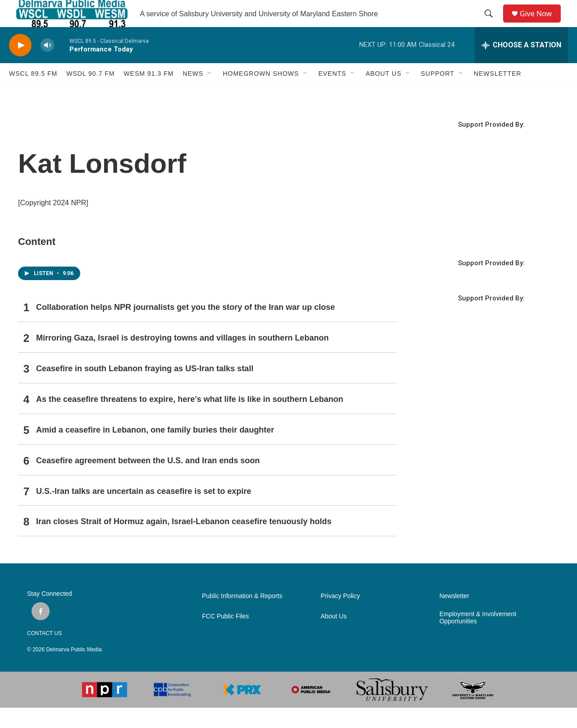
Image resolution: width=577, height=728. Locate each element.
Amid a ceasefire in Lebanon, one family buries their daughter (155, 450)
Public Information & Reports (242, 616)
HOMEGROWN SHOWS (261, 94)
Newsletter (454, 616)
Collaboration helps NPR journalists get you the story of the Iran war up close (185, 327)
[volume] (47, 66)
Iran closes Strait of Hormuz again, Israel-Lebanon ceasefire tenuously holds (184, 542)
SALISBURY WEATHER (491, 228)
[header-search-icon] (492, 24)
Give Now (541, 24)
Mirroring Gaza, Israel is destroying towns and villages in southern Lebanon (182, 358)
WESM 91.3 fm (149, 94)
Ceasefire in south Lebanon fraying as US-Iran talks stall (145, 389)
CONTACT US (44, 654)
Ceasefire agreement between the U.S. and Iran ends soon (148, 481)
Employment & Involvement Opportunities (478, 638)
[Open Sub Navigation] (210, 94)
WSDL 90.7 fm (90, 94)
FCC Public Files (225, 637)
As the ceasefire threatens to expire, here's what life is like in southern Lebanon (190, 419)
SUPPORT (437, 94)
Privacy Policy (340, 616)
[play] (20, 66)
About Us (334, 637)
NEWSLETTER (498, 94)
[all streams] (521, 65)
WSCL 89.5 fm (33, 94)
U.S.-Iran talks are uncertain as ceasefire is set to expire (144, 511)
